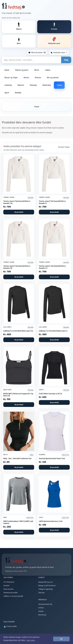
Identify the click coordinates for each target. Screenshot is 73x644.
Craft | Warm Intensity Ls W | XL (51, 394)
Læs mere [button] (31, 640)
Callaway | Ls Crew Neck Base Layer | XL (18, 331)
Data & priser (9, 589)
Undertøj (8, 85)
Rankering (42, 615)
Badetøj (18, 93)
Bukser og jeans (22, 70)
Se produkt (19, 212)
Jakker (48, 70)
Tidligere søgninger (46, 589)
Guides (41, 611)
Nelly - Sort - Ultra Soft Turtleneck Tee (17, 458)
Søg (66, 60)
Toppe (59, 85)
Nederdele (47, 85)
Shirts (37, 70)
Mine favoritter (37, 52)
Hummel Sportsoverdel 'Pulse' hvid (52, 458)
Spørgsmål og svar (46, 582)
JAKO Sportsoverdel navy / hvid (51, 521)
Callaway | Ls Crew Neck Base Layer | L (53, 331)
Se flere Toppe (64, 147)
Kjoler (7, 70)
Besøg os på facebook (47, 585)
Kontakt (6, 585)
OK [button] (61, 639)
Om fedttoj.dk (9, 582)
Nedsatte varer (59, 52)
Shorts (26, 78)
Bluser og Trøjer (11, 78)
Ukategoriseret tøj (45, 604)
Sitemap (41, 593)
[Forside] (13, 6)
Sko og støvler (53, 78)
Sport (7, 93)
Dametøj (33, 85)
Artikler (41, 608)
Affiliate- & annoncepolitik (13, 596)
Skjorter (21, 85)
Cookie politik (10, 626)
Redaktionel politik (11, 593)
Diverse (38, 78)
